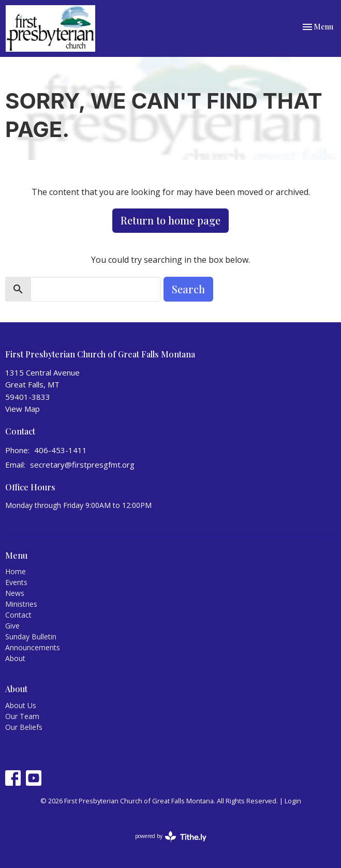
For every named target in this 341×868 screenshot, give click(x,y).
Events (16, 582)
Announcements (33, 647)
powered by (171, 837)
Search (188, 289)
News (15, 593)
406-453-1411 (61, 450)
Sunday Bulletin (31, 637)
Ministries (21, 604)
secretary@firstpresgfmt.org (82, 465)
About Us (21, 705)
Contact (18, 615)
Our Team (22, 716)
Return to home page (170, 220)
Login (293, 801)
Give (12, 626)
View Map (23, 409)
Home (16, 571)
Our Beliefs (24, 727)
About (15, 658)
